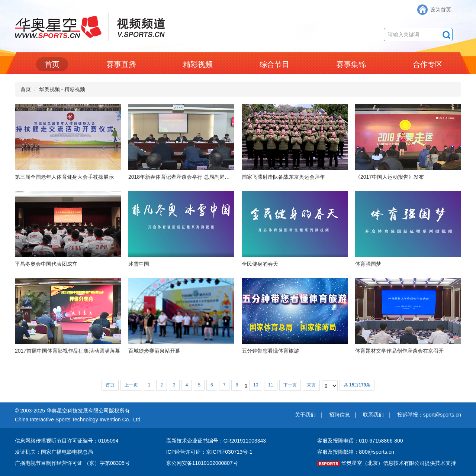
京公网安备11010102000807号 (202, 463)
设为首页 (441, 10)
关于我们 (305, 415)
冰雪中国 (139, 264)
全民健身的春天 (260, 264)
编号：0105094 (101, 441)
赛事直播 (121, 64)
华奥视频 (49, 89)
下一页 (290, 385)
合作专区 (428, 64)
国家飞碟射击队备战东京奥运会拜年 (283, 177)
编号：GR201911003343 (237, 441)
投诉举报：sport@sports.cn (429, 415)
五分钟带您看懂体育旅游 (270, 351)
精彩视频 (198, 64)
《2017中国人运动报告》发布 (390, 177)
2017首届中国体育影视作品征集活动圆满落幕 (67, 351)
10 (256, 385)
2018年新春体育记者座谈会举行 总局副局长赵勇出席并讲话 (197, 177)
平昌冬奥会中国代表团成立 (46, 264)
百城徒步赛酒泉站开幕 (154, 351)
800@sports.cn (376, 452)
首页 (52, 64)
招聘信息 (340, 415)
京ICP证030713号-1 (229, 452)
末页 (311, 385)
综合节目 (274, 64)
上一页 (131, 385)
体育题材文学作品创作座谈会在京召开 (399, 351)
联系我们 (373, 415)
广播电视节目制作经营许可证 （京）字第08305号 (72, 463)
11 (271, 385)
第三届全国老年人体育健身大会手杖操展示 (64, 177)
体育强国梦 (368, 264)
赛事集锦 (351, 64)
